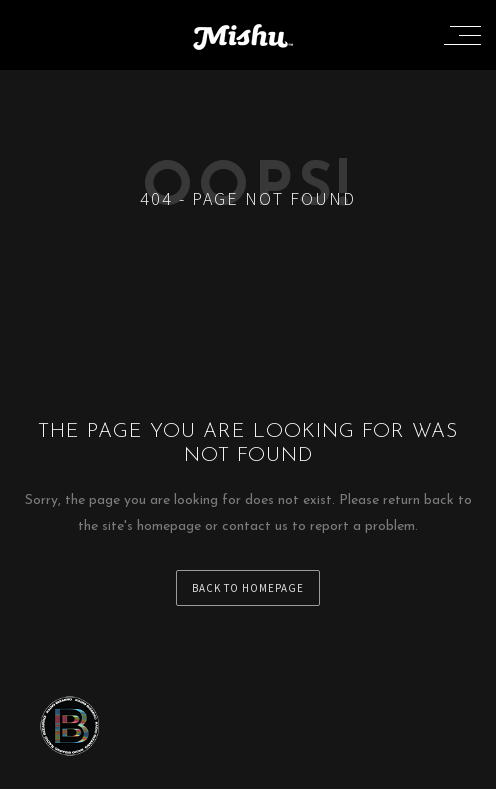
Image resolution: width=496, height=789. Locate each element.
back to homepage (248, 588)
